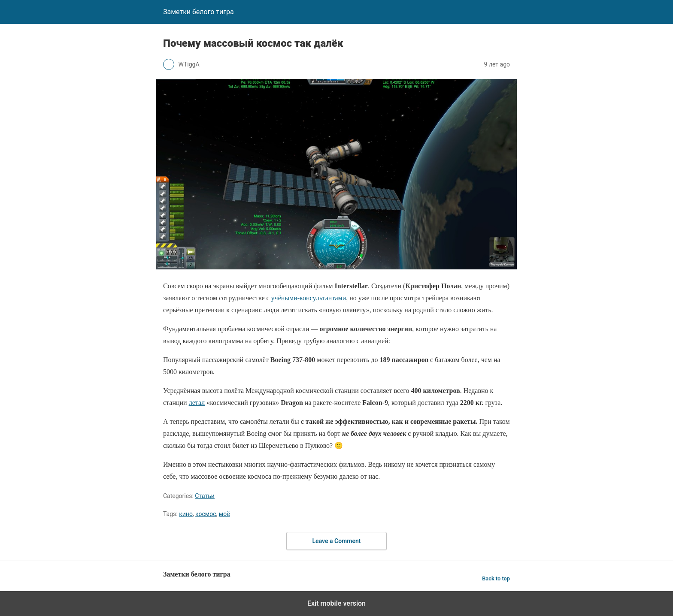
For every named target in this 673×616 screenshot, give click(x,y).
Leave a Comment (337, 541)
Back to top (496, 578)
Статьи (205, 496)
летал (197, 403)
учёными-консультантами (309, 298)
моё (224, 514)
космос (206, 514)
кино (186, 514)
